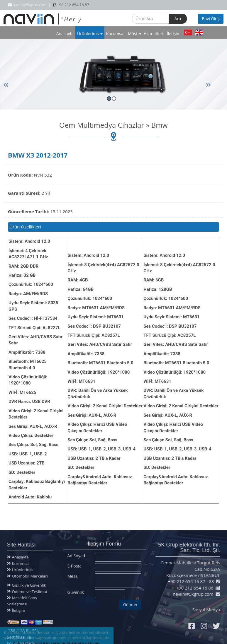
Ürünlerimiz (90, 34)
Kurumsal (115, 34)
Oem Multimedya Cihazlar (102, 125)
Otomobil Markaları (27, 576)
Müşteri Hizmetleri (145, 34)
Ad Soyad (76, 553)
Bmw (160, 125)
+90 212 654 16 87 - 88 (193, 581)
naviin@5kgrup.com (196, 594)
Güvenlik (76, 590)
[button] (194, 78)
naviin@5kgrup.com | (29, 5)
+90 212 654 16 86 (197, 588)
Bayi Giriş (211, 19)
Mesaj (73, 574)
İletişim (174, 34)
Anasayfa (65, 34)
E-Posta (75, 564)
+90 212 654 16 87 (71, 5)
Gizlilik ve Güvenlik (26, 585)
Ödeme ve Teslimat (26, 592)
